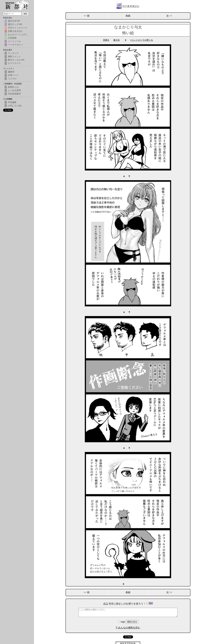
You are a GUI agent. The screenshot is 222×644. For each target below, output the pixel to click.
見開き (106, 40)
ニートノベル (14, 41)
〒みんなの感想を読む (128, 627)
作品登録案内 (14, 94)
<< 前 (87, 16)
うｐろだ (12, 78)
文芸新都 (12, 38)
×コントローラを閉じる (142, 40)
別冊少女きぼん (15, 31)
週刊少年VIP (14, 21)
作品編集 (12, 102)
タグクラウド (14, 63)
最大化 (117, 40)
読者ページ (13, 75)
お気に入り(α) (15, 106)
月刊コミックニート (18, 28)
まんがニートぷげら (18, 34)
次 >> (169, 16)
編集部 (11, 72)
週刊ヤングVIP (15, 24)
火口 (106, 603)
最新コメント (14, 56)
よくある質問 (14, 90)
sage (122, 621)
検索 (25, 14)
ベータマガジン (131, 6)
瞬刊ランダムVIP (16, 60)
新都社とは (13, 87)
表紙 (128, 16)
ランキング (13, 53)
